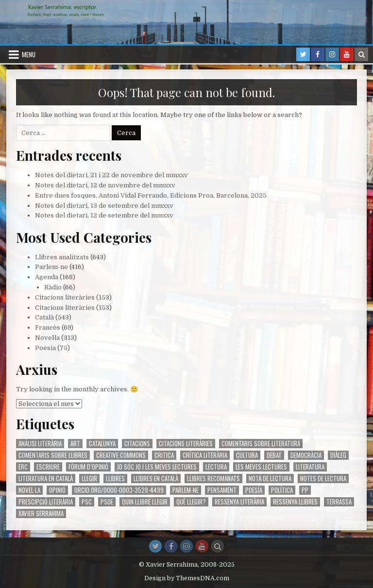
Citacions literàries (65, 297)
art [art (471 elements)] (75, 444)
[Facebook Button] (171, 546)
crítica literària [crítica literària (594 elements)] (205, 455)
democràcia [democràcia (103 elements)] (306, 455)
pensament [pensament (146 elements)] (222, 490)
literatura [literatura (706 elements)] (310, 467)
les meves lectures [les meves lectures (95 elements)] (261, 467)
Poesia (45, 348)
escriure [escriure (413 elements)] (48, 467)
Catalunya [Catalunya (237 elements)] (102, 444)
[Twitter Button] (155, 546)
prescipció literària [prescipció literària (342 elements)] (46, 502)
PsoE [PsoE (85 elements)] (107, 502)
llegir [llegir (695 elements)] (89, 479)
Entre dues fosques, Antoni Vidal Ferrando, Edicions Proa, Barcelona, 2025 (151, 195)
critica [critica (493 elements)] (164, 455)
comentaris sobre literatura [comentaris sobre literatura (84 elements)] (261, 444)
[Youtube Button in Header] (347, 54)
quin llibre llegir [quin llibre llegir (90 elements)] (145, 502)
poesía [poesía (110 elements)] (254, 490)
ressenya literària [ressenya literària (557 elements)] (239, 502)
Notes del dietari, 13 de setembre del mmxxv (104, 206)
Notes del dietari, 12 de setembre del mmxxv (104, 215)
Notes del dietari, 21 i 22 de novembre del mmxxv (111, 175)
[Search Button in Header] (361, 54)
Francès (48, 328)
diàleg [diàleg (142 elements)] (338, 455)
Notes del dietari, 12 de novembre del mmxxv (105, 185)
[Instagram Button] (186, 546)
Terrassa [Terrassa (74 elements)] (339, 502)
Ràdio (53, 287)
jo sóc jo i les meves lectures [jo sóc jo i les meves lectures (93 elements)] (157, 467)
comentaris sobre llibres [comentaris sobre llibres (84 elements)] (53, 455)
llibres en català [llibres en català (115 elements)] (156, 479)
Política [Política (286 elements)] (282, 490)
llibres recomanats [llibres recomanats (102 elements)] (213, 479)
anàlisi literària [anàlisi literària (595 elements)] (40, 444)
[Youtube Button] (202, 546)
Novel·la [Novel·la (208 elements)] (29, 490)
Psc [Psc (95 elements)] (87, 502)
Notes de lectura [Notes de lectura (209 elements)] (323, 479)
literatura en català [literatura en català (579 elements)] (46, 479)
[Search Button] (218, 546)
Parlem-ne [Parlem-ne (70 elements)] (186, 490)
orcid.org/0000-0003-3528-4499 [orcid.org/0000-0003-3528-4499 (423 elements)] (119, 490)
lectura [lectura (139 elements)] (216, 467)
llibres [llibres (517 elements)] (115, 479)
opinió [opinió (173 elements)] (57, 490)
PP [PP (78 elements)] (305, 490)
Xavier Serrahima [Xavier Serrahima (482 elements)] (41, 513)
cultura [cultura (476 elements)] (247, 455)
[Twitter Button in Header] (303, 54)
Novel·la (47, 338)
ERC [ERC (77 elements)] (23, 467)
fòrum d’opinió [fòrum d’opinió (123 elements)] (88, 467)
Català (44, 317)
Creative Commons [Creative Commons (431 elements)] (121, 455)
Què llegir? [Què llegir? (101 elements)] (191, 502)
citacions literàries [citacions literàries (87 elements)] (186, 444)
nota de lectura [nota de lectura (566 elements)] (270, 479)
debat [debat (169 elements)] (274, 455)
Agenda (47, 277)
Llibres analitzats (62, 257)
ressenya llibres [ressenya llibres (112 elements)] (295, 502)
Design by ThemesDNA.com (187, 578)
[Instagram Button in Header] (332, 54)
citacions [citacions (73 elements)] (137, 444)
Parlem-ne (51, 267)
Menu (29, 54)
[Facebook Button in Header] (318, 54)
